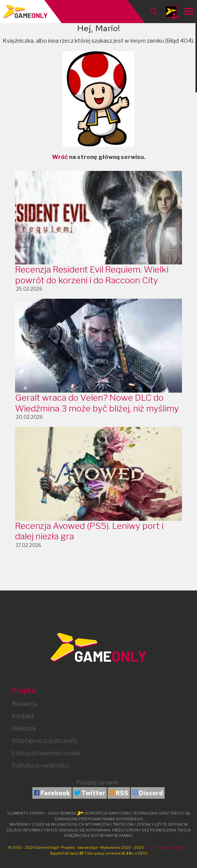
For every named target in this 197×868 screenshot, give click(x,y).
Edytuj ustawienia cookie (46, 753)
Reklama (24, 728)
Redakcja (24, 704)
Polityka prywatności (40, 765)
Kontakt (23, 716)
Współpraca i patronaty (45, 741)
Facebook (55, 793)
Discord (151, 793)
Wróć (60, 157)
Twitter (93, 793)
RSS (122, 793)
